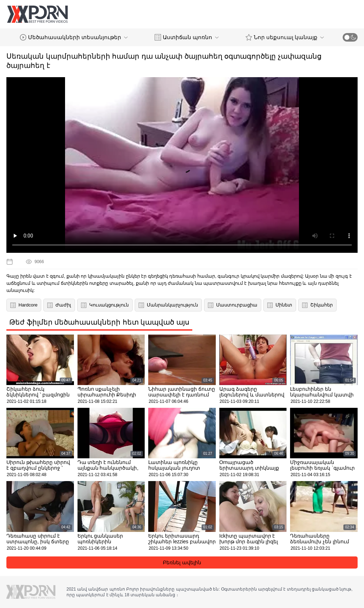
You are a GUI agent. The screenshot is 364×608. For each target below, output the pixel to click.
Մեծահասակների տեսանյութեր (74, 37)
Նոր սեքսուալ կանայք (285, 37)
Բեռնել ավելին (182, 562)
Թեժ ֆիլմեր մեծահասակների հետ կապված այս (99, 322)
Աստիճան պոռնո (187, 37)
